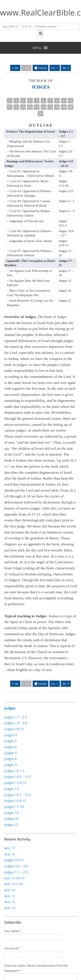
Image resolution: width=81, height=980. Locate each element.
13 (23, 107)
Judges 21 (65, 301)
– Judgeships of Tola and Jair (25, 221)
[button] (37, 48)
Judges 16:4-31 (15, 801)
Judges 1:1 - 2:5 (16, 717)
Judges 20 (65, 291)
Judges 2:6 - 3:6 (16, 723)
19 (64, 107)
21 (41, 114)
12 (16, 107)
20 (70, 107)
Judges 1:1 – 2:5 (16, 872)
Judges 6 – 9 (66, 211)
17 (50, 107)
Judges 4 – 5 (66, 201)
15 (37, 107)
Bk (17, 68)
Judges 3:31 (66, 191)
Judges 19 (65, 281)
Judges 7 (11, 753)
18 (57, 107)
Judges (10, 708)
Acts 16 (10, 854)
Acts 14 (10, 890)
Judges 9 (11, 765)
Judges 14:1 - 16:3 (18, 795)
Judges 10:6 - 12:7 (18, 777)
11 (10, 107)
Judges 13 (12, 789)
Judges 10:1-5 (14, 771)
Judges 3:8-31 (14, 729)
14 (30, 107)
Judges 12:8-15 (15, 783)
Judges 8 (11, 759)
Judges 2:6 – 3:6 (16, 866)
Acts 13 (10, 908)
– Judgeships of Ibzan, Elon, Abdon (29, 241)
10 (70, 101)
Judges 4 (11, 735)
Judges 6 (11, 747)
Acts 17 (10, 848)
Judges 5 (11, 741)
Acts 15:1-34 (14, 884)
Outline (43, 68)
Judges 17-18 (14, 807)
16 (43, 107)
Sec (28, 68)
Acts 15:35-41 (15, 878)
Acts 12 (10, 902)
